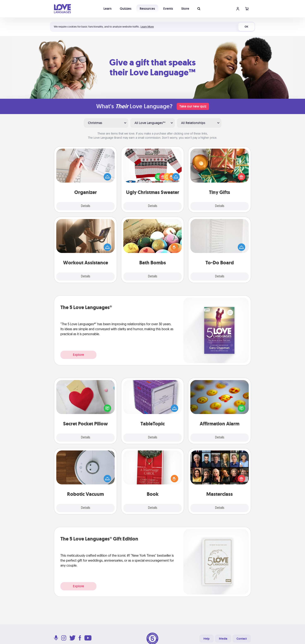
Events (168, 9)
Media (223, 639)
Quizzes (126, 9)
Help (207, 639)
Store (185, 9)
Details (86, 206)
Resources (147, 9)
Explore (78, 355)
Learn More (147, 27)
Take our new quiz (193, 106)
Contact (242, 639)
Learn (107, 9)
